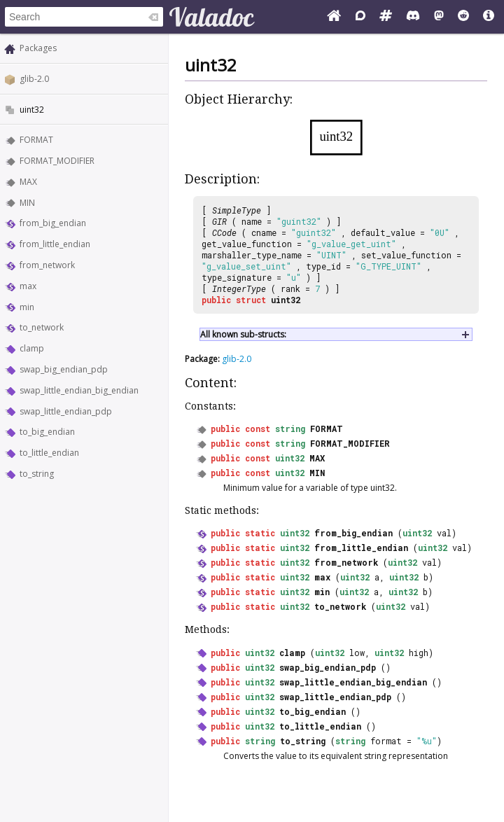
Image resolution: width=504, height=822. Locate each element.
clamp (32, 348)
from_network (47, 265)
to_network (42, 327)
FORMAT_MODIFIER (57, 161)
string (290, 429)
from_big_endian (53, 223)
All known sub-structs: (243, 334)
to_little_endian (49, 453)
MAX (28, 182)
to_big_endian (47, 432)
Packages (38, 48)
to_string (37, 474)
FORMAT (36, 140)
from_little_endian (55, 244)
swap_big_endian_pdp (64, 369)
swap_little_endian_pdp (66, 411)
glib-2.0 (34, 79)
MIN (27, 203)
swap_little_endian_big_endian (79, 390)
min (27, 307)
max (28, 286)
